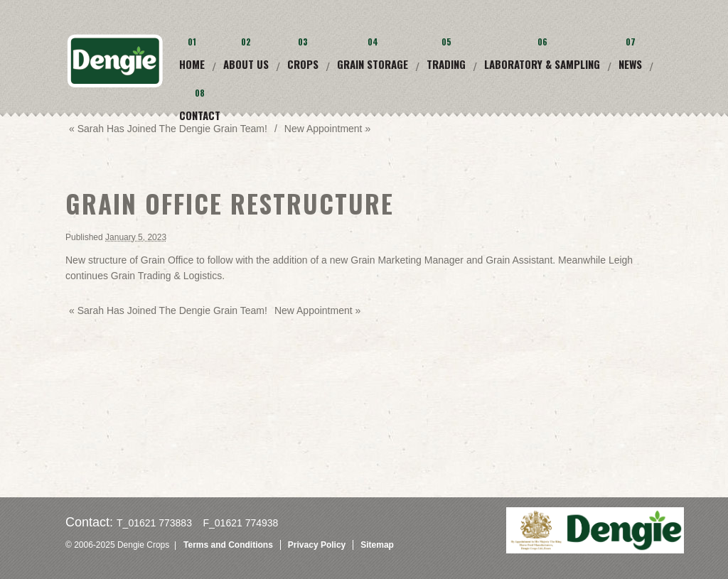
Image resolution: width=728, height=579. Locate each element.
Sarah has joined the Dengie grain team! (168, 129)
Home (192, 64)
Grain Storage (373, 64)
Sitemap (377, 545)
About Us (246, 64)
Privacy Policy (317, 545)
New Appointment (317, 310)
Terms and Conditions (228, 545)
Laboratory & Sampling (542, 64)
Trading (446, 64)
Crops (303, 64)
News (630, 64)
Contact (200, 115)
